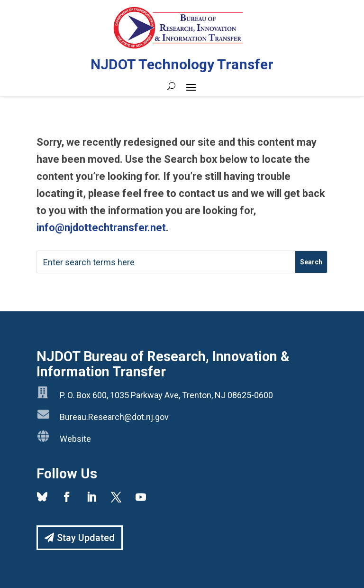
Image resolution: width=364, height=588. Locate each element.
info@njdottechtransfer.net (101, 228)
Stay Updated (86, 538)
